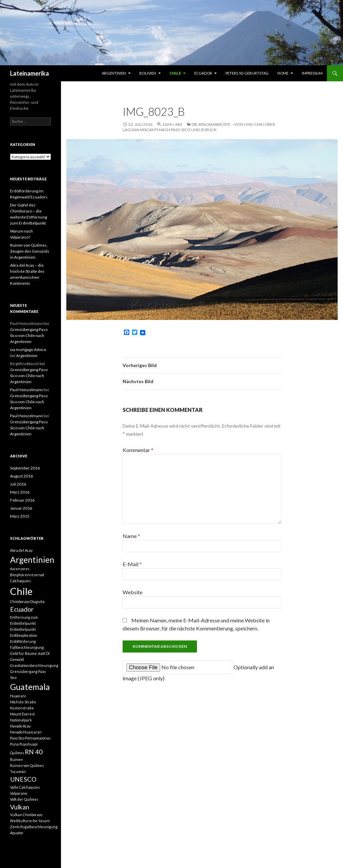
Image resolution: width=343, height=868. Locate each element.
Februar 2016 (22, 500)
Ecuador (203, 73)
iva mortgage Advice (28, 350)
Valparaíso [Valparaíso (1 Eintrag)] (19, 793)
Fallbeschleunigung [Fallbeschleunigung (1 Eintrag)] (27, 647)
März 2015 (20, 516)
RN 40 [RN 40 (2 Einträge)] (34, 752)
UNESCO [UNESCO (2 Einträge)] (23, 779)
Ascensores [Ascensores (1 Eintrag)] (20, 569)
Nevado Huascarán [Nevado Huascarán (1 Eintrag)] (26, 732)
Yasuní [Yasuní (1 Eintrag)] (44, 821)
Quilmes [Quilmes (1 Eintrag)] (17, 753)
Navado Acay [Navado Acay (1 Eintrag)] (20, 726)
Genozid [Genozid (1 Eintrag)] (17, 659)
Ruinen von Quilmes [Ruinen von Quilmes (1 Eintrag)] (27, 765)
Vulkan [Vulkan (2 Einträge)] (20, 807)
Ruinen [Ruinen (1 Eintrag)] (16, 759)
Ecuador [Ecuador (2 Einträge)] (22, 609)
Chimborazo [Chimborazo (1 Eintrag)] (20, 601)
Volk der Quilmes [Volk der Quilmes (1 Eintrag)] (24, 799)
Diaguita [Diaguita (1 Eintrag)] (37, 601)
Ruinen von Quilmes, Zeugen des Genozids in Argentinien (30, 251)
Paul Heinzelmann (26, 390)
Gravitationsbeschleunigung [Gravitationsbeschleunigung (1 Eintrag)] (34, 665)
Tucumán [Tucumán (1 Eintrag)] (18, 771)
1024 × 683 (172, 124)
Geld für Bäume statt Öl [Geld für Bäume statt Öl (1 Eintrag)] (30, 653)
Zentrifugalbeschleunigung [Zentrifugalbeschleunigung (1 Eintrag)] (34, 827)
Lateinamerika (29, 73)
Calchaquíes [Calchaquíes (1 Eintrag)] (20, 581)
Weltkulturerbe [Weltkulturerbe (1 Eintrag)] (24, 821)
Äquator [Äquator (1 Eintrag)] (17, 833)
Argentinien (114, 73)
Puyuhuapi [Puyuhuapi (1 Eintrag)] (28, 744)
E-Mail (132, 564)
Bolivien (148, 73)
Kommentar (138, 450)
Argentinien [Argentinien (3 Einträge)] (32, 560)
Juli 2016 (18, 484)
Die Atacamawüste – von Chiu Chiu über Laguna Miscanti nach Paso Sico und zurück (199, 127)
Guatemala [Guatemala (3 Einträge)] (30, 687)
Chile (175, 73)
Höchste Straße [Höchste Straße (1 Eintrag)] (23, 702)
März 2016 (20, 492)
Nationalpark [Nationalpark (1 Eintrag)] (21, 720)
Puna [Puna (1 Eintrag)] (14, 744)
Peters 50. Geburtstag (247, 73)
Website (132, 592)
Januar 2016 (21, 508)
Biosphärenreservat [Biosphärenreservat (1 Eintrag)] (27, 575)
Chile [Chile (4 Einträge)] (21, 591)
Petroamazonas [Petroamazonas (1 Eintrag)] (38, 738)
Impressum (312, 73)
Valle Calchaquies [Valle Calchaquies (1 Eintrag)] (25, 787)
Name (131, 536)
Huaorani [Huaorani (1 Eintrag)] (18, 696)
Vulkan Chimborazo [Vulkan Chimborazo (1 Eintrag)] (26, 815)
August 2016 (21, 476)
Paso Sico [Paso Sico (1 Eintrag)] (17, 738)
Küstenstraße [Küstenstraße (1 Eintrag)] (22, 708)
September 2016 (25, 468)
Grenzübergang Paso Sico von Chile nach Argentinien (29, 335)
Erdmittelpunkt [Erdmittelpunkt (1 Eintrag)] (23, 629)
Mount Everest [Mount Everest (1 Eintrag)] (22, 714)
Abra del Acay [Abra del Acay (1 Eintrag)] (21, 550)
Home (283, 73)
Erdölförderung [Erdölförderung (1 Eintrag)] (23, 641)
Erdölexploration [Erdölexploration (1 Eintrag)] (24, 635)
